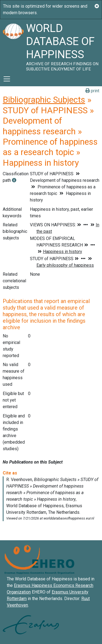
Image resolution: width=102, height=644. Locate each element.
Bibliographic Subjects (44, 100)
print (92, 91)
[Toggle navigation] (7, 79)
